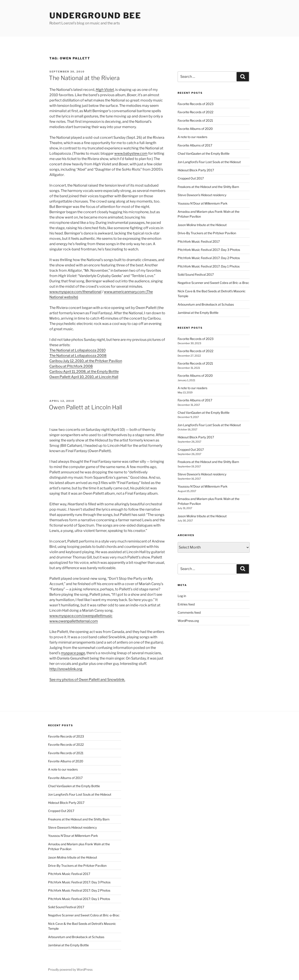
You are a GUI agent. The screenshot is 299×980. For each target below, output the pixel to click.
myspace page (73, 653)
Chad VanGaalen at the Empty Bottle (204, 153)
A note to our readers (192, 137)
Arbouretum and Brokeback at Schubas (206, 304)
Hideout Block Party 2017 (196, 170)
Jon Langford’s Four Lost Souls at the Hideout (209, 162)
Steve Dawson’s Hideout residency (202, 195)
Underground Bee (95, 16)
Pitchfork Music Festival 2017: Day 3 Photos (209, 250)
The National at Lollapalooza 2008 (78, 356)
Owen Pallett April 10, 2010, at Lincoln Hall (84, 377)
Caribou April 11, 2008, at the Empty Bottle (84, 372)
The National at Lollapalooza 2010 (78, 350)
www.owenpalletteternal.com (74, 621)
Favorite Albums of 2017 (195, 145)
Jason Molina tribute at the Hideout (202, 225)
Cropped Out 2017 (191, 178)
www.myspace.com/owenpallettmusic (81, 616)
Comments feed (189, 612)
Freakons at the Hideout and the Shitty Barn (208, 187)
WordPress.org (188, 621)
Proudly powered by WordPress (70, 969)
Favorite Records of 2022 (195, 112)
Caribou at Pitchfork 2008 (71, 366)
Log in (182, 596)
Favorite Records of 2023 (196, 104)
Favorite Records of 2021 (195, 120)
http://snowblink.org (66, 669)
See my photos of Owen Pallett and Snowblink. (87, 680)
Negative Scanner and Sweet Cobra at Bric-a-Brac (213, 283)
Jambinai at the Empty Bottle (198, 313)
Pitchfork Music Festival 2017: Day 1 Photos (209, 266)
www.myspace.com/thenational (75, 292)
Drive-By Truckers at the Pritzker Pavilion (207, 233)
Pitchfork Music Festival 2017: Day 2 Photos (209, 258)
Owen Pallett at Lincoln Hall (85, 407)
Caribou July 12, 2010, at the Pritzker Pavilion (86, 361)
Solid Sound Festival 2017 (196, 274)
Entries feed (186, 604)
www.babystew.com (131, 153)
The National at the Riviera (84, 78)
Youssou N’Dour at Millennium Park (203, 203)
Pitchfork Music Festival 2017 (199, 241)
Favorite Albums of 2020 (195, 129)
